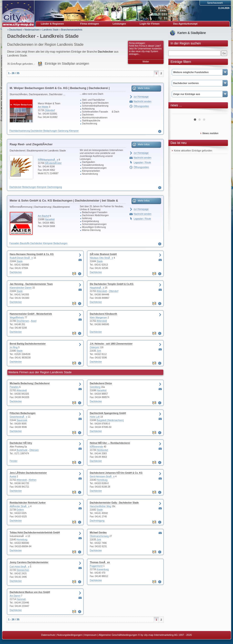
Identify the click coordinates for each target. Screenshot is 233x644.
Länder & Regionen (52, 24)
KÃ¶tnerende (96, 447)
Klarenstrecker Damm (21, 288)
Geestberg (95, 387)
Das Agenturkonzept (185, 24)
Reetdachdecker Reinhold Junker (28, 503)
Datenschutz (48, 635)
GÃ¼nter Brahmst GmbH (103, 254)
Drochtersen (23, 321)
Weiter (146, 62)
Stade (20, 261)
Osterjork (95, 347)
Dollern (20, 510)
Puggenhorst (96, 566)
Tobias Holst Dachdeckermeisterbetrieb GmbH (35, 533)
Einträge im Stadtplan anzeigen (67, 64)
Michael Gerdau (98, 533)
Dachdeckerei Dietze (101, 383)
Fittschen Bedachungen (23, 413)
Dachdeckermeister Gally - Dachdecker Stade (114, 503)
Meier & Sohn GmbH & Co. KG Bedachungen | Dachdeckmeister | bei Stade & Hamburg (64, 201)
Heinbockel (102, 450)
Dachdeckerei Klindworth (104, 314)
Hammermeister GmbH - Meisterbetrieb (31, 314)
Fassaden (15, 243)
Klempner (74, 131)
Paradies (14, 387)
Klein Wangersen (99, 318)
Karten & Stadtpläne (192, 33)
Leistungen (119, 24)
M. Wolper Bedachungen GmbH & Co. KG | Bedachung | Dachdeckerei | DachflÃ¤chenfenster (60, 89)
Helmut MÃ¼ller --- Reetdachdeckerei (110, 443)
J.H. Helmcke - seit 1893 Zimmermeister (111, 344)
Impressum (90, 635)
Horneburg (102, 480)
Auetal (13, 477)
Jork (99, 351)
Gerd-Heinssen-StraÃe (102, 477)
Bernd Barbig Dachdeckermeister (28, 344)
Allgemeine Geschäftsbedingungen (118, 635)
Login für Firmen (150, 24)
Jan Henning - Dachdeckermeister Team (31, 284)
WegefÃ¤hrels (17, 318)
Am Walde (43, 107)
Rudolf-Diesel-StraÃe (21, 258)
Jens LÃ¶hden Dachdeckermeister (28, 473)
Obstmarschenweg (99, 536)
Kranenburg (103, 569)
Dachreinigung (55, 187)
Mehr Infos (144, 88)
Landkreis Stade (50, 30)
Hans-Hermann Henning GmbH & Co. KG (32, 254)
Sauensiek (22, 420)
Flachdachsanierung (20, 131)
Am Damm (15, 596)
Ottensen (34, 450)
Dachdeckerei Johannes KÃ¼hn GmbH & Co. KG (116, 473)
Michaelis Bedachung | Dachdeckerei (30, 383)
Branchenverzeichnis (72, 30)
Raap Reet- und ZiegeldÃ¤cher (31, 144)
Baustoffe (25, 243)
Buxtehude (22, 450)
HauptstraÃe (97, 288)
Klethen (33, 480)
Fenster (14, 461)
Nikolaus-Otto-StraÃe (101, 258)
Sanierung (63, 131)
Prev (178, 112)
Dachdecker (37, 131)
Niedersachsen (32, 30)
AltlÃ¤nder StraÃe (20, 506)
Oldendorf (50, 110)
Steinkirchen (23, 570)
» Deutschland (15, 30)
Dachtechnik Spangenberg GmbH (108, 413)
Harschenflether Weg (101, 506)
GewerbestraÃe (19, 417)
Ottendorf (114, 291)
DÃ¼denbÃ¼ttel (53, 163)
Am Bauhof (44, 216)
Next (222, 112)
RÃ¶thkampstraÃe (48, 160)
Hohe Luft (95, 417)
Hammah (21, 599)
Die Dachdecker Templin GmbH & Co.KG (112, 284)
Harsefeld (50, 219)
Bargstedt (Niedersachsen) (110, 420)
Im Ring (14, 347)
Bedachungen (50, 131)
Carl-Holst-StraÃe (20, 567)
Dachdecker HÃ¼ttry (21, 443)
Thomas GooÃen (100, 562)
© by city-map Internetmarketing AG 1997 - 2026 (165, 635)
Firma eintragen (90, 24)
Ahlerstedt (102, 291)
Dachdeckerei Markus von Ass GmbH (30, 592)
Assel (34, 321)
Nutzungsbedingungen (70, 635)
